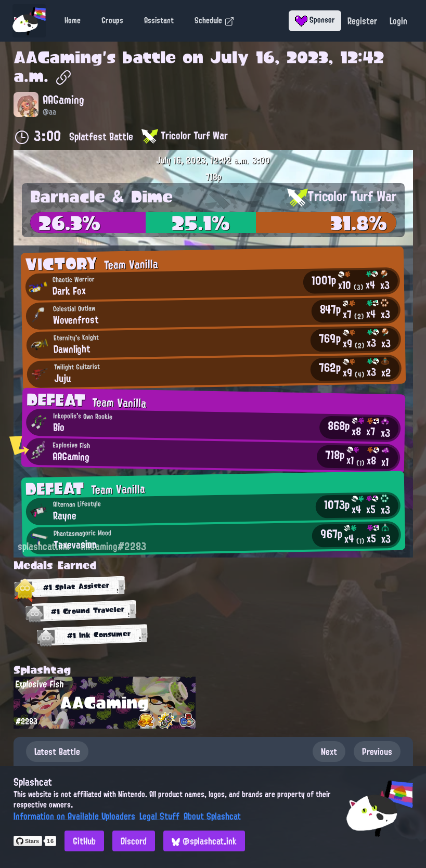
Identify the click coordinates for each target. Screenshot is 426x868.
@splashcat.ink (204, 841)
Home (73, 20)
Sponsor (315, 20)
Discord (134, 841)
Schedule (215, 20)
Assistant (159, 20)
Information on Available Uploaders (74, 816)
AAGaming (58, 57)
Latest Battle (57, 752)
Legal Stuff (159, 816)
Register (362, 21)
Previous (377, 752)
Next (329, 752)
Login (398, 21)
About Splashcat (212, 816)
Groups (112, 20)
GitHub (84, 841)
